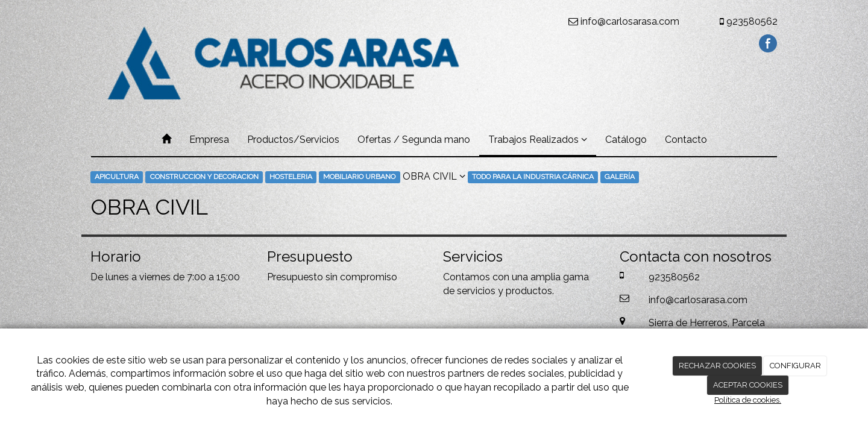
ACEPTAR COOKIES (748, 385)
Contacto (686, 140)
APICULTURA (117, 177)
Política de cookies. (748, 400)
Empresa (209, 140)
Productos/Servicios (293, 140)
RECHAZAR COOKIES (717, 366)
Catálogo (626, 140)
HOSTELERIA (291, 177)
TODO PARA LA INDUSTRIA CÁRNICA (533, 177)
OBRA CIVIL (434, 176)
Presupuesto (295, 277)
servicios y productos (505, 291)
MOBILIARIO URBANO (359, 177)
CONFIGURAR (795, 366)
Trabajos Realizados (538, 140)
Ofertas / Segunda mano (414, 140)
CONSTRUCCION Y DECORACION (204, 177)
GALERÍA (620, 177)
